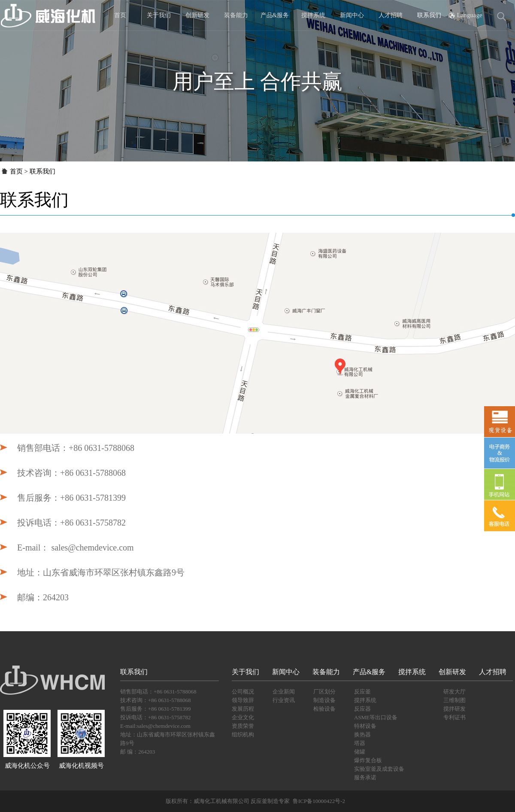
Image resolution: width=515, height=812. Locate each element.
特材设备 (365, 726)
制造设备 (324, 700)
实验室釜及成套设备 (379, 769)
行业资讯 (284, 700)
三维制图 (454, 700)
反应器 (362, 709)
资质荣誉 (243, 726)
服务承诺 (365, 777)
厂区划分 (324, 692)
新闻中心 (352, 15)
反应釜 (362, 692)
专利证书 (454, 717)
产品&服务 (275, 15)
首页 (120, 15)
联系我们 (429, 15)
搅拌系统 (313, 15)
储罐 (360, 752)
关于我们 (159, 15)
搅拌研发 (454, 709)
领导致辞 (243, 700)
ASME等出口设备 (376, 717)
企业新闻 (284, 692)
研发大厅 (454, 692)
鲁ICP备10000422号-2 (319, 801)
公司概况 (243, 692)
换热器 (362, 734)
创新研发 (197, 15)
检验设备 (324, 709)
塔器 (360, 743)
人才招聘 (391, 15)
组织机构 (243, 734)
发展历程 (243, 709)
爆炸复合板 (368, 760)
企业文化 (243, 717)
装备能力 (236, 15)
